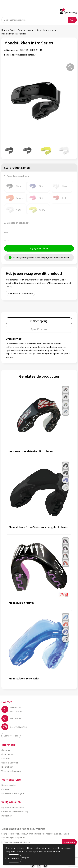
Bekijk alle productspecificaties (20, 55)
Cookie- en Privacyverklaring (15, 812)
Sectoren (6, 758)
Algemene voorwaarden (13, 807)
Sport (13, 30)
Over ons (6, 750)
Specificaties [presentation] (39, 329)
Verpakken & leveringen (13, 793)
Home (4, 30)
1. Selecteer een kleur (17, 176)
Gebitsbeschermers (46, 30)
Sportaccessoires (26, 30)
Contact (5, 789)
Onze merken (8, 754)
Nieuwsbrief (7, 767)
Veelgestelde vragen (11, 771)
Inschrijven (69, 842)
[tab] (39, 321)
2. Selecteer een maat (17, 223)
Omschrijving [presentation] (39, 321)
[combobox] (35, 20)
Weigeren (26, 858)
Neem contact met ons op (20, 293)
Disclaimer (6, 816)
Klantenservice (9, 785)
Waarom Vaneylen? (10, 763)
